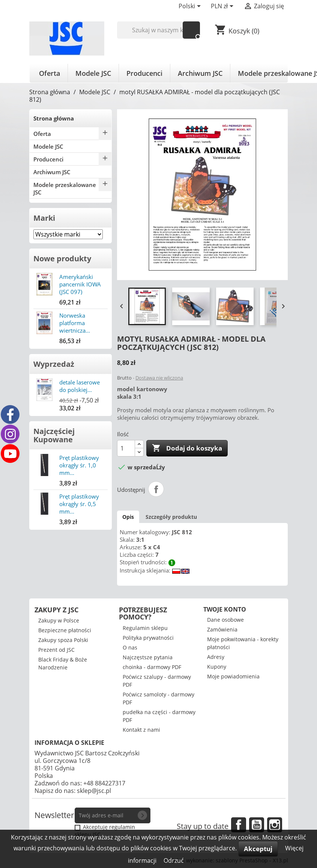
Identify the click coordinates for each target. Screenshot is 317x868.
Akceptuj (258, 849)
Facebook (239, 825)
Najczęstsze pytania (148, 657)
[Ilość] (126, 448)
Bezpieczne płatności (65, 630)
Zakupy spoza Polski (63, 640)
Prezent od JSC (56, 650)
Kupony (217, 667)
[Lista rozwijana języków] (191, 7)
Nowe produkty (62, 258)
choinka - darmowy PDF (152, 667)
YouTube (257, 825)
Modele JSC (93, 73)
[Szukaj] (158, 30)
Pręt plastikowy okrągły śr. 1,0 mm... (79, 465)
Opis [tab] (128, 517)
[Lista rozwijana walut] (223, 7)
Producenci (144, 73)
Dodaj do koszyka (187, 448)
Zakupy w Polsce (59, 620)
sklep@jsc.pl (94, 791)
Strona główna (54, 118)
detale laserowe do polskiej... (80, 386)
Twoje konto (225, 609)
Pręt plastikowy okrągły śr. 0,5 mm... (79, 504)
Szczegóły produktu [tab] (171, 517)
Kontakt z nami (141, 730)
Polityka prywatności (148, 638)
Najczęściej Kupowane (54, 435)
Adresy (216, 657)
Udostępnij (156, 489)
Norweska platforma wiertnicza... (75, 323)
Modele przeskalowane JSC (65, 188)
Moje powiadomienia (233, 676)
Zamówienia (222, 629)
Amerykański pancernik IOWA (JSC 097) (80, 284)
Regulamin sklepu (145, 628)
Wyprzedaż (54, 364)
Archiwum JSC (200, 73)
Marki (44, 218)
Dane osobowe (225, 620)
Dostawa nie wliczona (159, 378)
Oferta (50, 73)
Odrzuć (174, 860)
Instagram (275, 825)
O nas (130, 647)
